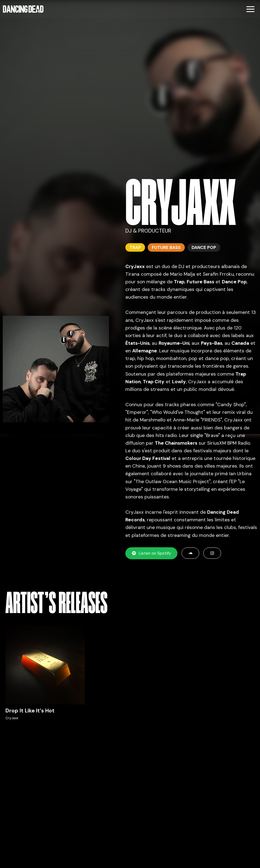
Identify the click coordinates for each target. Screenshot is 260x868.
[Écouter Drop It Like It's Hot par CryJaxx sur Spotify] (45, 676)
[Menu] (250, 9)
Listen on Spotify (151, 553)
